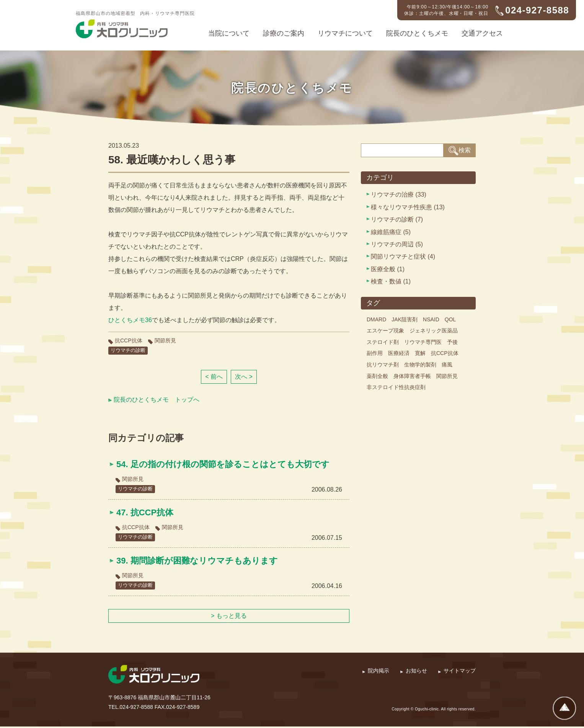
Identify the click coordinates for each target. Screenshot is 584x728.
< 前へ (214, 377)
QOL (450, 319)
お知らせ (416, 672)
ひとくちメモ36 (130, 320)
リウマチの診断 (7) (397, 219)
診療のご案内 (284, 33)
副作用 (375, 353)
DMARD (376, 319)
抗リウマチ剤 (383, 365)
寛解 (420, 353)
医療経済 (399, 353)
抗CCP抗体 (129, 340)
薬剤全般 (377, 376)
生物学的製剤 (420, 365)
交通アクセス (482, 33)
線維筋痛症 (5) (391, 232)
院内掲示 (378, 672)
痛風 (447, 365)
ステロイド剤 (383, 342)
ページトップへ (564, 708)
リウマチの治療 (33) (399, 195)
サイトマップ (460, 672)
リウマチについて (345, 33)
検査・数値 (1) (391, 281)
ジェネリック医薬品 (434, 331)
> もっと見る (229, 617)
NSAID (431, 319)
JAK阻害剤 (405, 319)
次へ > (244, 377)
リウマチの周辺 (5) (397, 244)
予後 (452, 342)
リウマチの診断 (129, 350)
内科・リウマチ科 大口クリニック (122, 29)
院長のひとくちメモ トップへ (157, 400)
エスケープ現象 (385, 331)
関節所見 (165, 340)
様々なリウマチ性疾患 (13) (408, 207)
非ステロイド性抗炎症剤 (396, 387)
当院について (229, 33)
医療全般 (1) (388, 269)
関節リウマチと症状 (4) (403, 257)
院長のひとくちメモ (417, 33)
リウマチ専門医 (423, 342)
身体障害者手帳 (412, 376)
